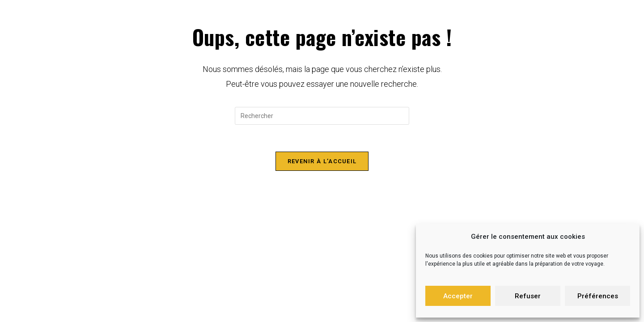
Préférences (598, 296)
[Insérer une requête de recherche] (322, 116)
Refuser (528, 296)
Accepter (458, 296)
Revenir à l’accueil (322, 161)
